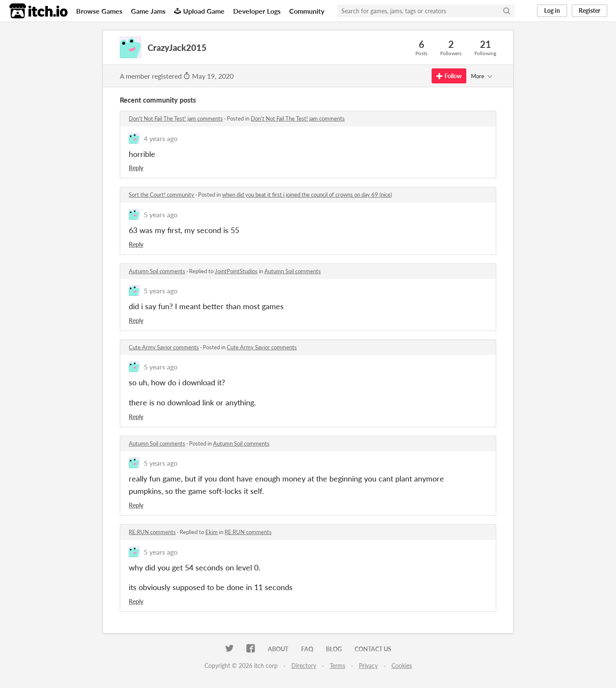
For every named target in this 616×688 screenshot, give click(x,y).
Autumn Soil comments (157, 271)
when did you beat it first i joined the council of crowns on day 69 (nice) (307, 195)
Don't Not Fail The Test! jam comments (176, 118)
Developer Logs (257, 11)
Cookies (402, 666)
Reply (136, 168)
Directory (304, 666)
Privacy (368, 666)
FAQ (307, 649)
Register (589, 10)
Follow (449, 76)
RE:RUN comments (152, 532)
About (278, 649)
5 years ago (161, 214)
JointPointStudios (236, 271)
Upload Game (199, 11)
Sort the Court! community (161, 195)
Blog (334, 649)
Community (307, 11)
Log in (552, 10)
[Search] (506, 11)
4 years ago (161, 138)
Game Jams (148, 11)
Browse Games (99, 11)
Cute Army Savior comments (164, 347)
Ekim (212, 532)
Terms (338, 666)
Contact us (373, 649)
